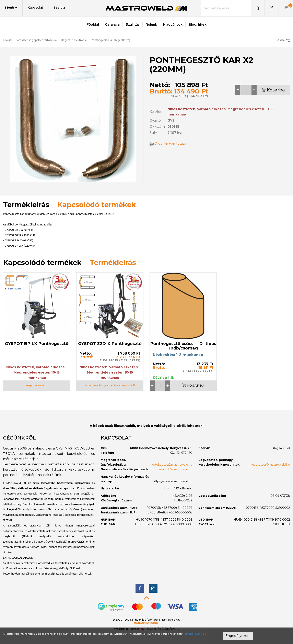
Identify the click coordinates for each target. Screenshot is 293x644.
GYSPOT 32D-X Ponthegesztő (110, 344)
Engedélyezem (238, 636)
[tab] (49, 438)
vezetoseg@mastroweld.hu (270, 465)
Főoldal (93, 25)
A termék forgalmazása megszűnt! (110, 385)
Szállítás (133, 25)
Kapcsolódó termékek (97, 205)
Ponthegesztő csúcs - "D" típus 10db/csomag (183, 346)
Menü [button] (11, 7)
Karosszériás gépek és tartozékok (37, 40)
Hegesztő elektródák (74, 40)
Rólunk (151, 25)
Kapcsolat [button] (116, 438)
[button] (272, 8)
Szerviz (59, 7)
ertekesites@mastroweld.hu (172, 465)
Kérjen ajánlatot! (37, 385)
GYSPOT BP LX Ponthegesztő (37, 344)
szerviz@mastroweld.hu (175, 469)
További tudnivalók (196, 634)
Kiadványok (173, 25)
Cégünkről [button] (19, 438)
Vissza (283, 40)
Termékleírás (113, 263)
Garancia (112, 25)
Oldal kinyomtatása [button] (168, 143)
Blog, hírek (198, 25)
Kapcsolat (35, 7)
